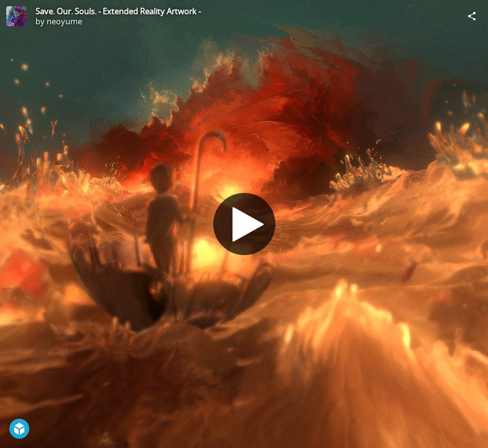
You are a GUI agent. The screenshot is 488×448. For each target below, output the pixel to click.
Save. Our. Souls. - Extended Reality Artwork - (118, 11)
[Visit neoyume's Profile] (16, 16)
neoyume (64, 21)
